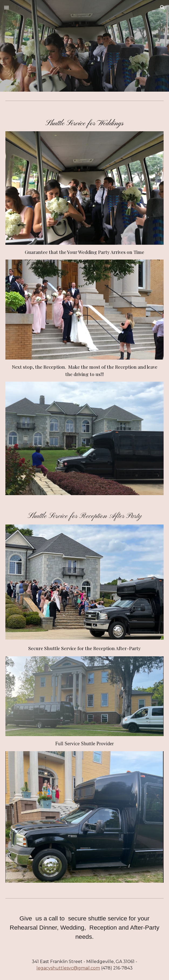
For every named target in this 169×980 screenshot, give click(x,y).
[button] (6, 7)
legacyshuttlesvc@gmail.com (68, 968)
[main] (84, 123)
